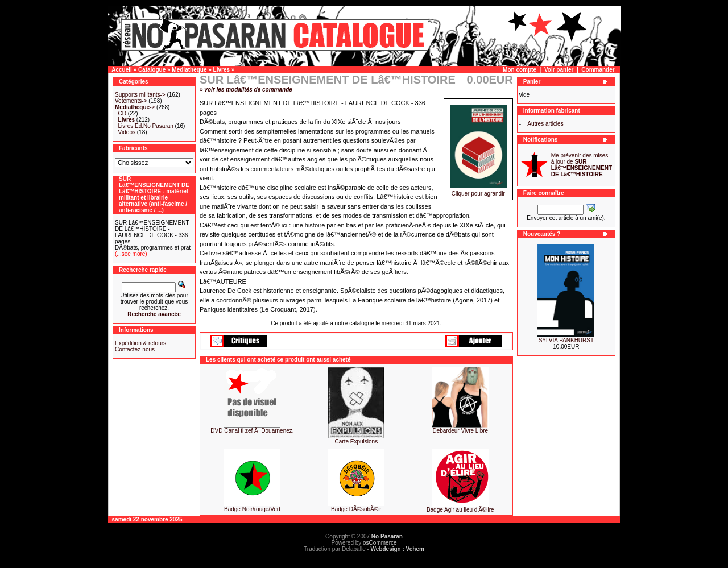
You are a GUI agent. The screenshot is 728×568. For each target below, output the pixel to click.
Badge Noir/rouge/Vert (252, 509)
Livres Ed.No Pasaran (146, 126)
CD (122, 113)
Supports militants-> (140, 95)
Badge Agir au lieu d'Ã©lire (460, 510)
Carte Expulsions (357, 441)
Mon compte (520, 70)
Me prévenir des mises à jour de (582, 165)
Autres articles (545, 124)
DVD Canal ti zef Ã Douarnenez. (252, 431)
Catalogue (152, 70)
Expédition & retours (140, 343)
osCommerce (380, 543)
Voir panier (559, 70)
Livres (222, 70)
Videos (127, 132)
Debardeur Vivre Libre (460, 431)
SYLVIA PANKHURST (566, 340)
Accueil (122, 70)
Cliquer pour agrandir (478, 191)
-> (135, 107)
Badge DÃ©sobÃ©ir (356, 509)
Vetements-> (131, 101)
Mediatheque (189, 70)
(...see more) (131, 254)
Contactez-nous (135, 349)
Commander (598, 70)
